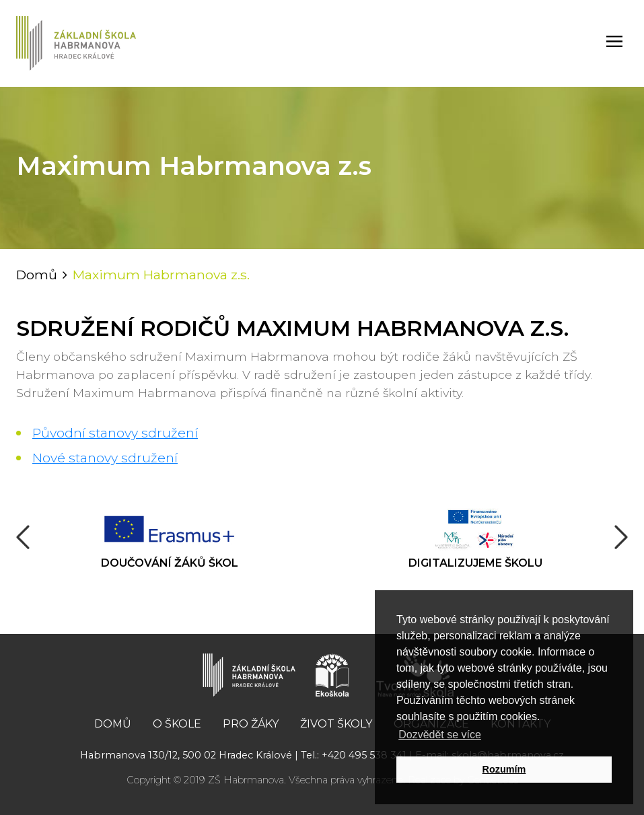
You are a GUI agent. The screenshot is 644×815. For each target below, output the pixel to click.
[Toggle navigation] (614, 43)
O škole (177, 724)
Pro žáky (251, 724)
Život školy (336, 724)
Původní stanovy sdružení (115, 433)
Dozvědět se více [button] (440, 735)
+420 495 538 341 (364, 755)
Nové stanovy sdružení (105, 458)
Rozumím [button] (504, 769)
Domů (37, 275)
